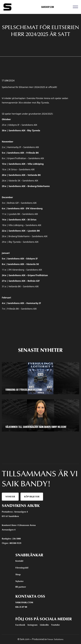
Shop (18, 574)
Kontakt (19, 561)
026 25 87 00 (21, 607)
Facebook (20, 625)
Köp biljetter (32, 497)
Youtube (55, 625)
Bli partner (21, 587)
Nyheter (10, 497)
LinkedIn (44, 625)
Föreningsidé (22, 568)
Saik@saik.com (24, 602)
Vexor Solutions (55, 639)
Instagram (32, 625)
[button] (75, 7)
